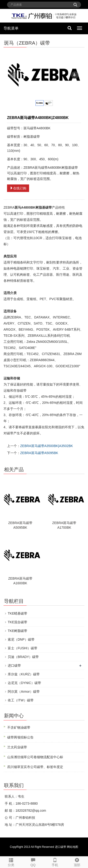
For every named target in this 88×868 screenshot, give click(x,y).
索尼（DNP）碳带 (21, 639)
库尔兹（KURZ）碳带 (24, 674)
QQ (33, 862)
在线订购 (18, 188)
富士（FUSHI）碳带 (23, 648)
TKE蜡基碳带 (17, 613)
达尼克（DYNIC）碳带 (24, 683)
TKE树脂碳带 (17, 631)
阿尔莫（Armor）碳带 (24, 692)
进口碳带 (14, 665)
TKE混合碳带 (17, 622)
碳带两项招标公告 (20, 737)
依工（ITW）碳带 (21, 700)
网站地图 (73, 847)
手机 (55, 862)
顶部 (77, 862)
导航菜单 (11, 28)
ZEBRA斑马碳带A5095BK (39, 453)
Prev (13, 75)
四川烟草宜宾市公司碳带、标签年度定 (35, 767)
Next (75, 75)
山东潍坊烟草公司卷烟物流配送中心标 (35, 757)
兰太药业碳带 (17, 747)
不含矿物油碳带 (19, 727)
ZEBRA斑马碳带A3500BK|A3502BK (47, 446)
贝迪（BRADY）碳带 (23, 657)
